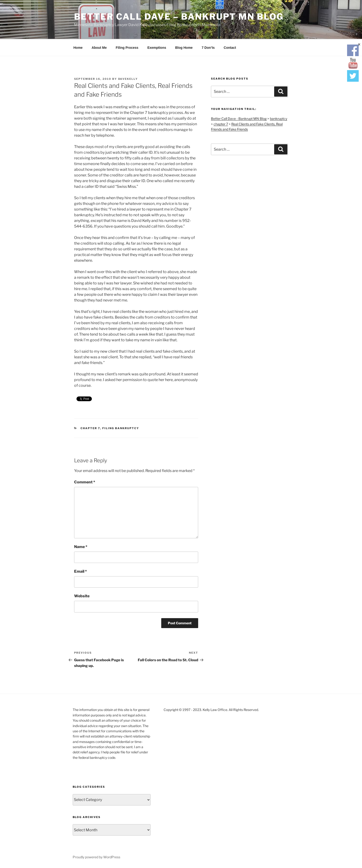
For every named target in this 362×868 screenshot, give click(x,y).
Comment (85, 482)
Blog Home (184, 48)
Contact (230, 48)
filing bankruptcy (121, 428)
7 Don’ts (208, 48)
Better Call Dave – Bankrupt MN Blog (179, 17)
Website (82, 596)
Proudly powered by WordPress (96, 857)
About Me (99, 48)
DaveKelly (128, 79)
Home (78, 48)
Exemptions (157, 48)
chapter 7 (90, 428)
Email (80, 571)
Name (81, 547)
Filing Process (127, 48)
